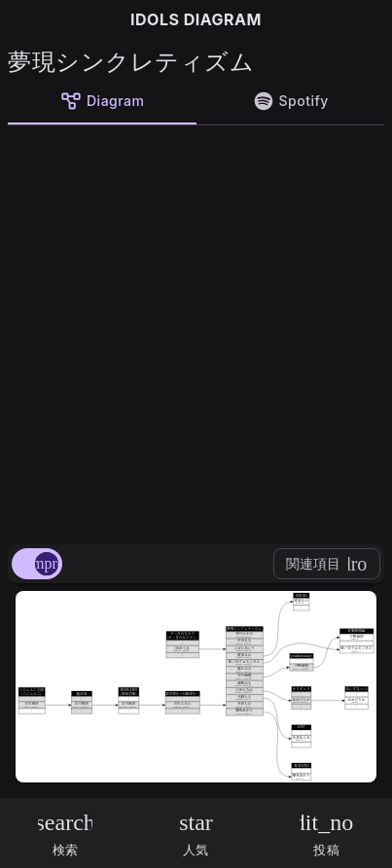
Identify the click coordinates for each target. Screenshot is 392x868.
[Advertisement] (196, 331)
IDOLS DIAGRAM (196, 19)
